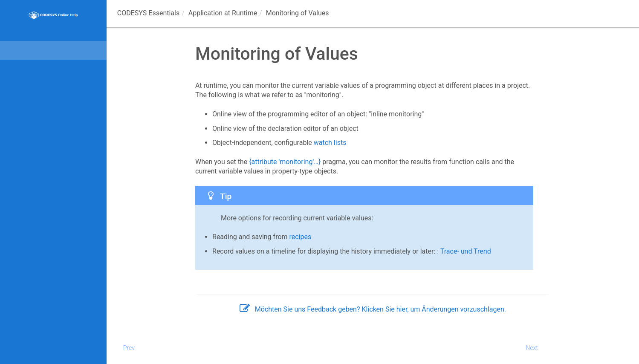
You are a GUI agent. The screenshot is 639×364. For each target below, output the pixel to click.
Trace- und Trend (466, 251)
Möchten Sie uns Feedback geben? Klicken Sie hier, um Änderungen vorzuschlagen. (373, 309)
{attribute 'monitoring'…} (285, 162)
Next (532, 348)
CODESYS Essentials (148, 13)
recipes (301, 237)
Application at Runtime (223, 13)
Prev (129, 348)
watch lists (330, 143)
